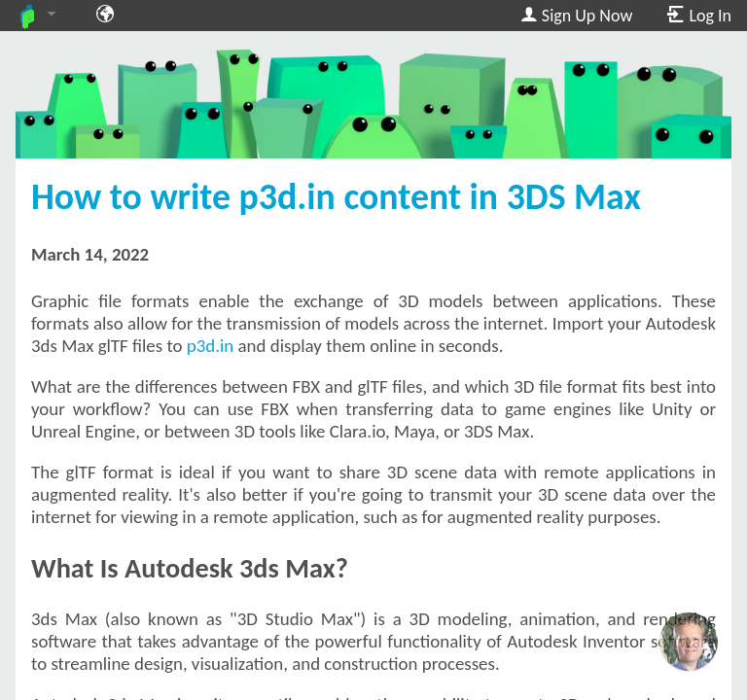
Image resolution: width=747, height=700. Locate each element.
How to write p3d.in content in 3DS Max (336, 196)
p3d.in (210, 346)
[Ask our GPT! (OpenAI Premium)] (689, 642)
